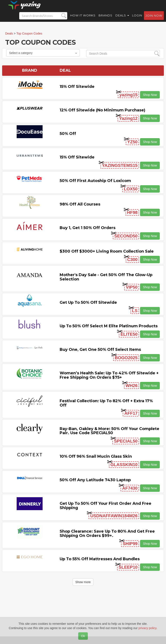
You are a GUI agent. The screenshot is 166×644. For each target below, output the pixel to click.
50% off (68, 134)
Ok (83, 636)
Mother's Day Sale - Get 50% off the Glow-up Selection (106, 277)
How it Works (83, 19)
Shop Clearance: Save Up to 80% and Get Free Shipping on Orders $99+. (107, 533)
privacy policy (148, 628)
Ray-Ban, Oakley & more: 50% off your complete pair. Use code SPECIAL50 (109, 431)
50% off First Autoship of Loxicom (95, 181)
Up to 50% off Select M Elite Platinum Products (109, 326)
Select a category (43, 53)
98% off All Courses (80, 204)
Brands (105, 19)
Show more (83, 582)
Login (137, 19)
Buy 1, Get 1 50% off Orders (88, 228)
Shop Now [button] (150, 95)
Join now (154, 20)
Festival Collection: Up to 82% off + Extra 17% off (106, 403)
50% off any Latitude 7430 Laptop (95, 480)
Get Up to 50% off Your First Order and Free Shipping (105, 506)
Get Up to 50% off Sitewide (88, 302)
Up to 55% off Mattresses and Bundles (100, 559)
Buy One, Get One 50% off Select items (100, 350)
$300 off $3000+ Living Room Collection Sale (107, 251)
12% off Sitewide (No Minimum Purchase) (102, 110)
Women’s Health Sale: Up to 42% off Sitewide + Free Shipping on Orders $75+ (109, 375)
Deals (122, 19)
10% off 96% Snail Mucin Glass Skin (96, 456)
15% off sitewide (77, 87)
